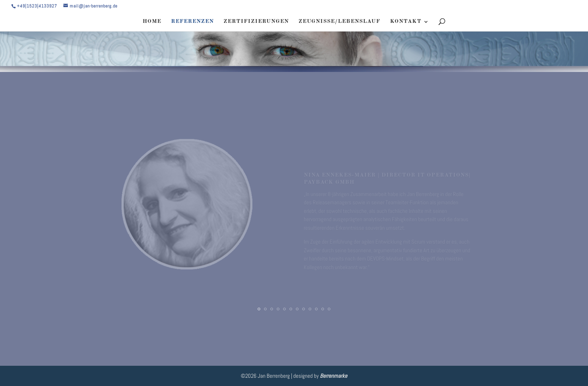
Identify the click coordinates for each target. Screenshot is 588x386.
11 (323, 309)
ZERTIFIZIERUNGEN (256, 22)
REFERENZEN (192, 22)
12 (329, 309)
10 (316, 309)
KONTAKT (406, 22)
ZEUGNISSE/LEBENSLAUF (339, 22)
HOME (152, 22)
